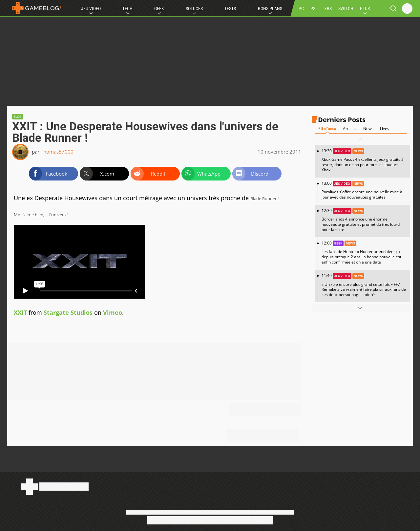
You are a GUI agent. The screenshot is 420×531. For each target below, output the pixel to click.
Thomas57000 (57, 152)
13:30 (364, 160)
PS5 (314, 9)
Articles (350, 128)
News (368, 128)
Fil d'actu (327, 128)
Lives (385, 128)
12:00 (364, 253)
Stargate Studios (68, 312)
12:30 (364, 220)
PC (301, 9)
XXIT (20, 312)
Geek (159, 9)
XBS (328, 9)
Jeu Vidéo (91, 9)
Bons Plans (270, 9)
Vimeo (113, 312)
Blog (18, 117)
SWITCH (346, 9)
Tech (127, 9)
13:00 (364, 190)
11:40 (364, 285)
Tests (230, 9)
